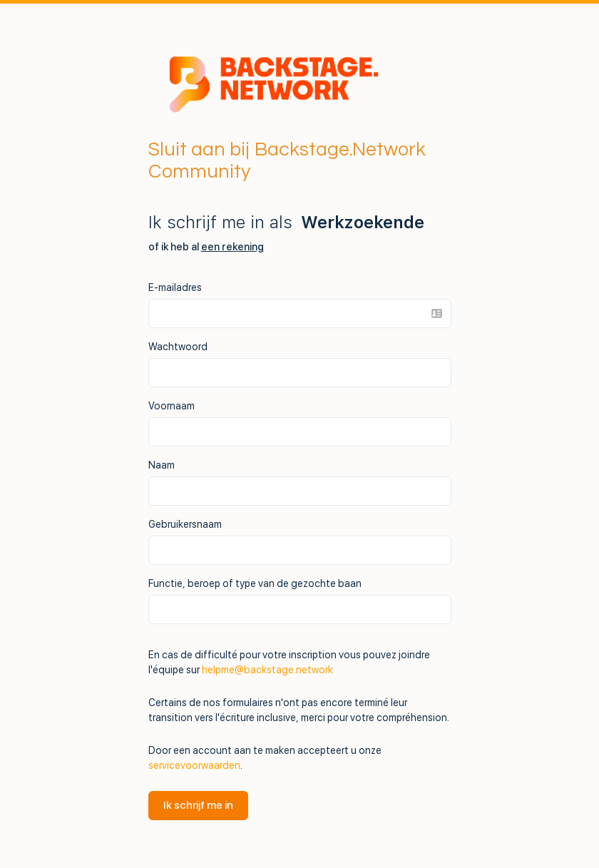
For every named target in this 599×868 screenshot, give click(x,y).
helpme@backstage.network (267, 670)
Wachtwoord (178, 347)
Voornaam (171, 406)
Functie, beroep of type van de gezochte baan (255, 583)
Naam (162, 465)
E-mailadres (175, 287)
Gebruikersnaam (185, 524)
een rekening (232, 247)
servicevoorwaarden (194, 765)
